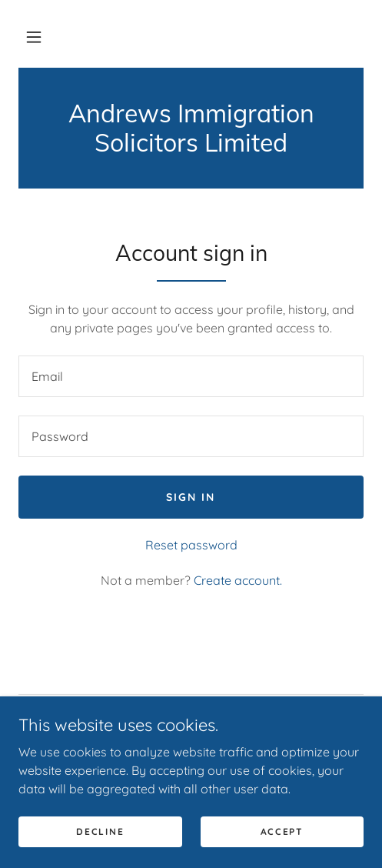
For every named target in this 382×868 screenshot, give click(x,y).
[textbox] (191, 376)
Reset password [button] (191, 545)
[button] (34, 37)
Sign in (191, 497)
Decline (100, 831)
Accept (282, 831)
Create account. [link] (238, 580)
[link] (191, 128)
